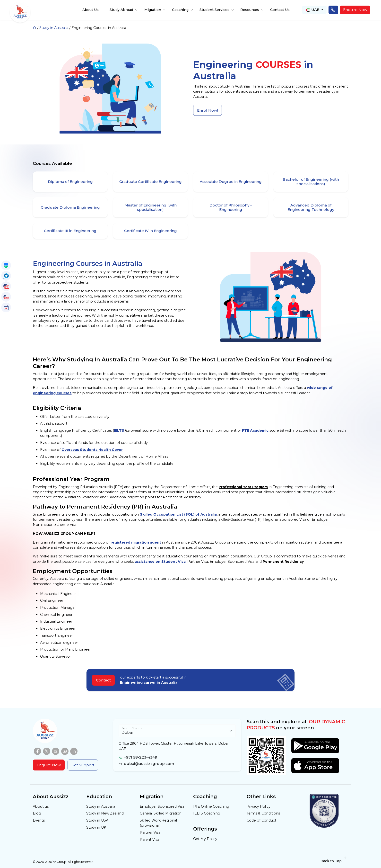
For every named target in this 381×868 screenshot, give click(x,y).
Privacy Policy (259, 806)
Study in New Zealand (105, 813)
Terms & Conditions (263, 813)
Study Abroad (121, 10)
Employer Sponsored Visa (162, 806)
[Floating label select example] (177, 731)
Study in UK (96, 827)
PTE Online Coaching (211, 806)
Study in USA (97, 820)
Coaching (180, 10)
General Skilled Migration (161, 813)
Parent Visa (149, 840)
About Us (91, 10)
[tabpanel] (190, 426)
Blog (37, 813)
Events (39, 820)
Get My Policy (205, 839)
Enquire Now (355, 10)
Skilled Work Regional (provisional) (158, 823)
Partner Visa (150, 832)
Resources (250, 10)
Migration (153, 10)
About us (41, 806)
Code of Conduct (261, 820)
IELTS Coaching (207, 813)
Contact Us (280, 10)
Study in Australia (54, 28)
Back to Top (334, 861)
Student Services (214, 10)
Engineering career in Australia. (149, 682)
